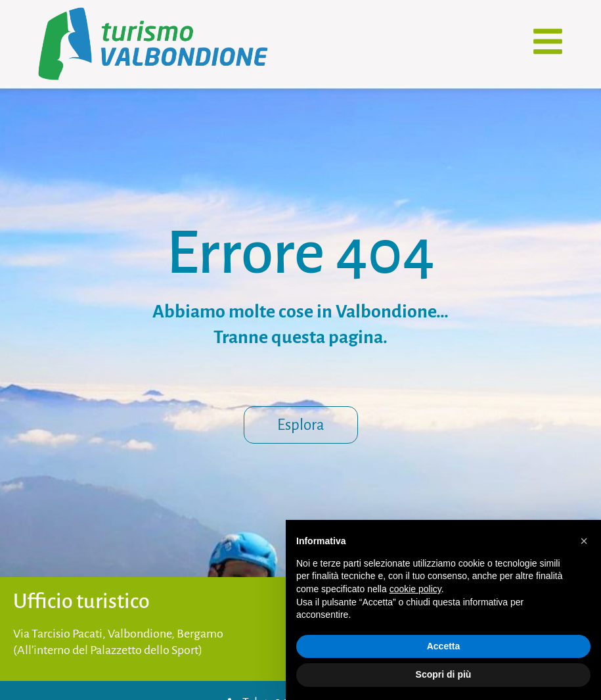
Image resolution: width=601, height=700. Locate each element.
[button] (584, 541)
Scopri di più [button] (444, 674)
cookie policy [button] (415, 589)
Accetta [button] (444, 646)
